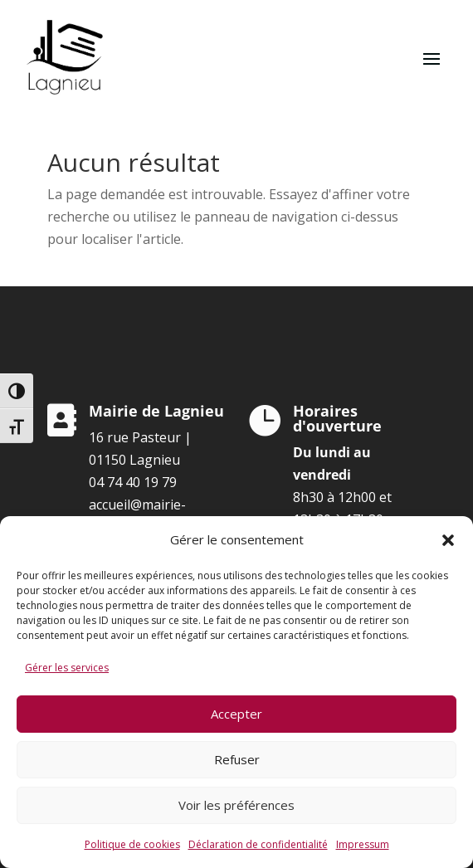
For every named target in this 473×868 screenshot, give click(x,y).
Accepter (236, 714)
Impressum (363, 844)
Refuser (237, 759)
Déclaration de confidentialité (258, 844)
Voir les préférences (236, 805)
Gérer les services (67, 668)
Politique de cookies (132, 844)
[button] (448, 540)
